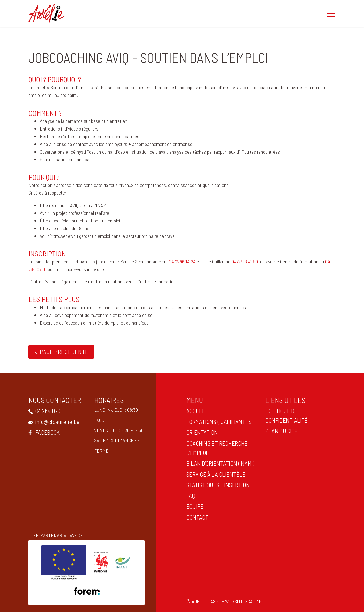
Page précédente (61, 352)
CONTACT (196, 517)
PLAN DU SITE (280, 431)
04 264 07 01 (45, 411)
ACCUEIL (195, 411)
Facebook (43, 432)
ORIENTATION (201, 432)
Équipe (194, 506)
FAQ (189, 495)
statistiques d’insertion (217, 485)
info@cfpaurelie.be (53, 421)
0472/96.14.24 (182, 261)
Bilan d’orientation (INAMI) (219, 463)
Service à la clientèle (214, 474)
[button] (331, 13)
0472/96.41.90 (245, 261)
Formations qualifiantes (217, 421)
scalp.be (256, 601)
